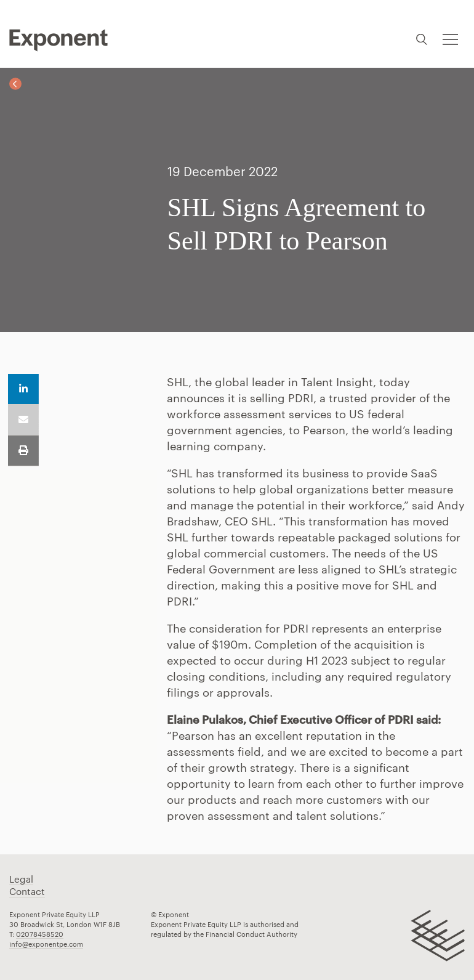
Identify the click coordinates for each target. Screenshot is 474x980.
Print (23, 451)
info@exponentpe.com (46, 944)
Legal (21, 879)
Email (23, 420)
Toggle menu (449, 32)
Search (422, 39)
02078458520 (40, 934)
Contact (27, 891)
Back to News (15, 84)
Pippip (58, 40)
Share (23, 389)
